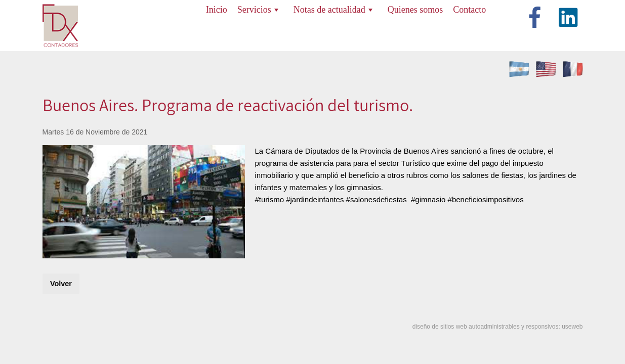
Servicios (258, 10)
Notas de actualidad (333, 10)
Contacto (469, 10)
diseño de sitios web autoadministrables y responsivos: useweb (498, 327)
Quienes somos (415, 10)
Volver (61, 284)
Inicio (217, 10)
